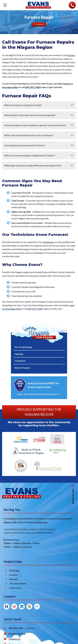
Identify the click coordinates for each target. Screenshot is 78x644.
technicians (48, 242)
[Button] (39, 24)
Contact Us (14, 639)
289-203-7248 (32, 87)
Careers (13, 575)
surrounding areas (38, 522)
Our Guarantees (18, 584)
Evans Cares (16, 588)
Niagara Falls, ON (13, 522)
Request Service (17, 634)
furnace (71, 55)
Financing (14, 571)
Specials (14, 579)
